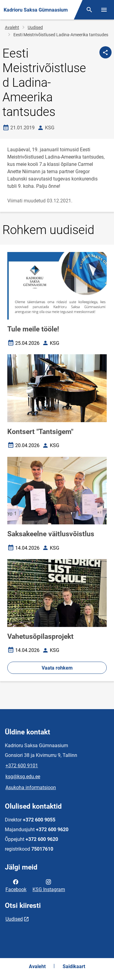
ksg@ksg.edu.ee (23, 777)
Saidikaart (74, 966)
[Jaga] (105, 52)
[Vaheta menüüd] (104, 10)
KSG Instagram (49, 885)
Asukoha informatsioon (31, 787)
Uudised (35, 27)
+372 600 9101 (22, 766)
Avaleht (12, 27)
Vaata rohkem (57, 668)
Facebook (16, 885)
